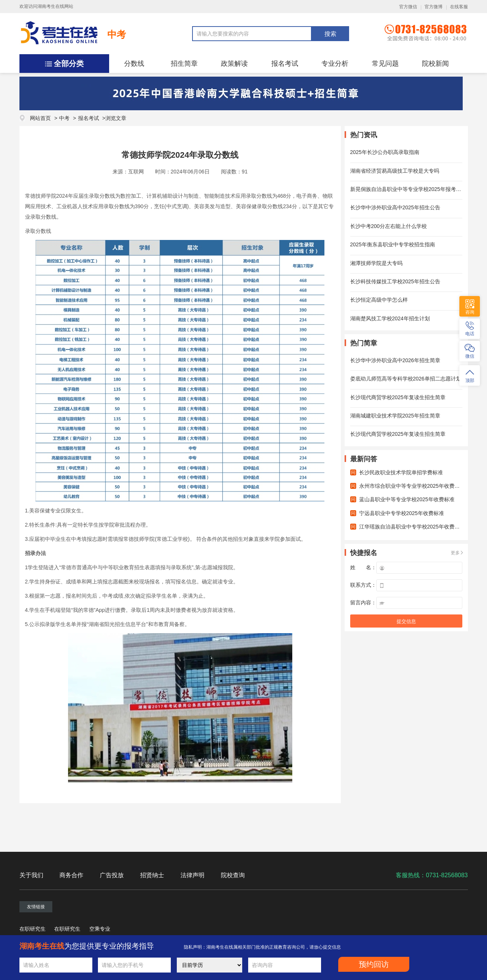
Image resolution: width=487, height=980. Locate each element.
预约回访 (374, 964)
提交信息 (406, 621)
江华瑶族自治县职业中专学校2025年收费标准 (412, 527)
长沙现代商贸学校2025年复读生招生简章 (398, 397)
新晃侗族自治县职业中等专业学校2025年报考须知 (408, 189)
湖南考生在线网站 (55, 6)
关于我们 (31, 875)
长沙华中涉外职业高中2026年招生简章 (395, 360)
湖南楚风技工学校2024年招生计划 (390, 318)
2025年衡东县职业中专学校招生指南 (393, 244)
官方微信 (408, 7)
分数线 (134, 64)
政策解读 (234, 64)
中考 (117, 34)
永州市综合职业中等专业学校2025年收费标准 (412, 486)
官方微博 (434, 7)
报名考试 (285, 64)
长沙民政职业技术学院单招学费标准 (401, 472)
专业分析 (335, 64)
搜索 (330, 34)
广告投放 (112, 875)
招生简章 (184, 64)
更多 (455, 553)
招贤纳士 (152, 875)
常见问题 (385, 64)
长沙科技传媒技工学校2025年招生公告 (395, 281)
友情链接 (36, 907)
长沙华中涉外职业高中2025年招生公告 (395, 207)
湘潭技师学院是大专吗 (376, 263)
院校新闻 (435, 64)
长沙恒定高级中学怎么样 (379, 300)
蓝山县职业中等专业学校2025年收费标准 (407, 499)
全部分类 (69, 64)
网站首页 (40, 118)
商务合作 (71, 875)
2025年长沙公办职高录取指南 (385, 152)
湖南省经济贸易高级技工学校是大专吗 (395, 171)
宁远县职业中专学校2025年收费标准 (402, 513)
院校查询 (233, 875)
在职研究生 (33, 929)
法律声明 (192, 875)
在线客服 (459, 7)
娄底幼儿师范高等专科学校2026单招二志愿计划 (406, 379)
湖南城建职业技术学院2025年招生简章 (395, 416)
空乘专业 (100, 929)
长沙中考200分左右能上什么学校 (389, 226)
